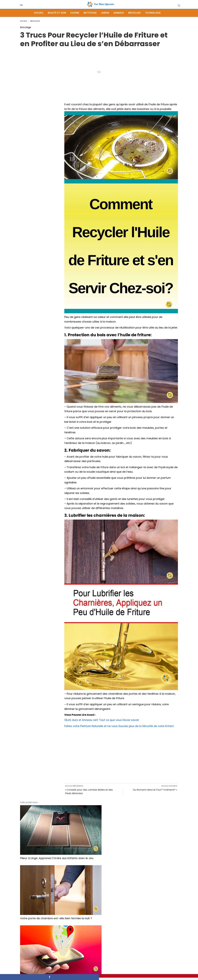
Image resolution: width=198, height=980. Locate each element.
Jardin (105, 13)
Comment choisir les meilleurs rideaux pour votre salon (40, 889)
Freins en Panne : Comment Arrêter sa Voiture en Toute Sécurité (152, 937)
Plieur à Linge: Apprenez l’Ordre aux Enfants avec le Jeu (43, 841)
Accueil (39, 13)
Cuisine (75, 13)
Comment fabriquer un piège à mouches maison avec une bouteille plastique (98, 939)
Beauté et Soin (57, 13)
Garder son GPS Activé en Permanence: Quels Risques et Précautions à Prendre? (149, 842)
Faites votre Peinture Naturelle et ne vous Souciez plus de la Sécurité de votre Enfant (120, 726)
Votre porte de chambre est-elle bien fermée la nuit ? (96, 841)
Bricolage (135, 13)
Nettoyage (90, 13)
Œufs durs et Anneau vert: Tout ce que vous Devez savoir (102, 720)
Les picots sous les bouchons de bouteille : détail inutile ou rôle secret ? (45, 939)
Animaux (119, 13)
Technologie (153, 13)
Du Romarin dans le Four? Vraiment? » (155, 790)
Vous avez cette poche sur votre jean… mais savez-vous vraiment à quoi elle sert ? (97, 891)
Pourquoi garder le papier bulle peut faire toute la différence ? (152, 889)
